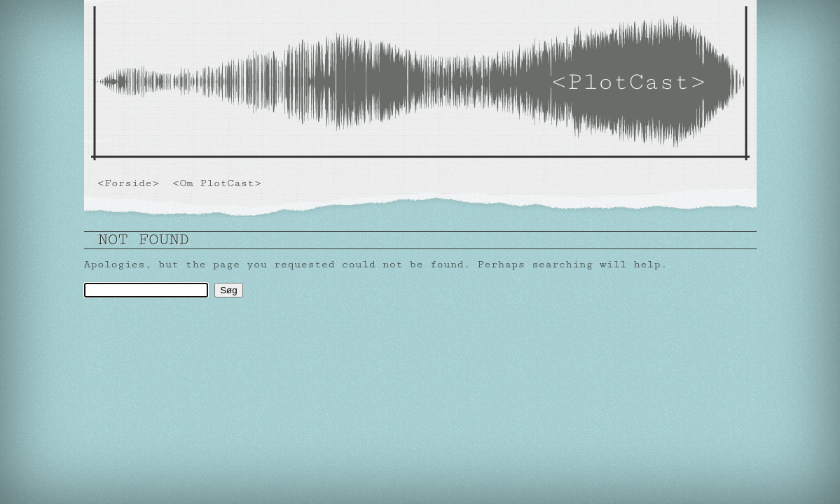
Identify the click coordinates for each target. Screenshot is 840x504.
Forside (128, 183)
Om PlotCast (217, 183)
